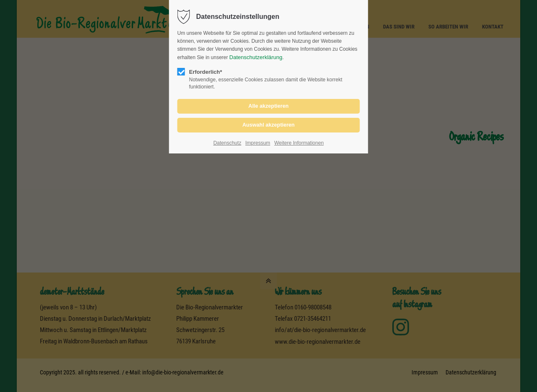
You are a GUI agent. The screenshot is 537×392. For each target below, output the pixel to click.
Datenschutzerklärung (256, 57)
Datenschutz (227, 143)
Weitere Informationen (299, 143)
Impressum (258, 143)
